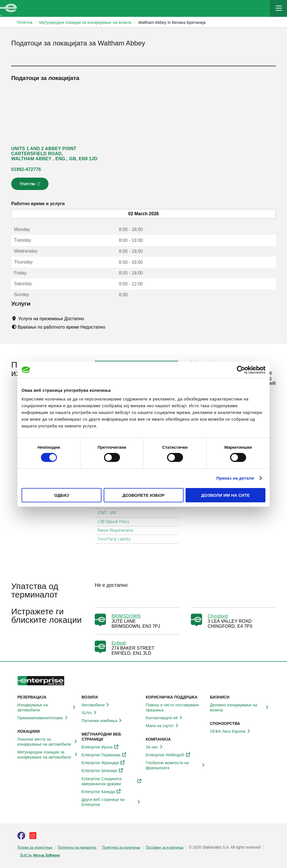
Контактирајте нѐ (165, 718)
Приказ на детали (235, 478)
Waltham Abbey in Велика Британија (172, 22)
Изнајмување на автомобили (47, 707)
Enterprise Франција (103, 763)
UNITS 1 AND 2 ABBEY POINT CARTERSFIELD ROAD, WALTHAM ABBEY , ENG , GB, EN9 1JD (54, 154)
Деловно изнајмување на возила (240, 707)
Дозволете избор (143, 495)
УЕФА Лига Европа (231, 731)
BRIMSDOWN (126, 616)
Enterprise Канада (101, 792)
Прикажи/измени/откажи (43, 718)
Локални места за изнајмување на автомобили (47, 742)
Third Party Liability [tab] (116, 539)
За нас (155, 747)
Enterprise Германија (104, 755)
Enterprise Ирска (100, 747)
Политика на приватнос (77, 848)
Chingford (218, 616)
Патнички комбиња (102, 721)
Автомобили (96, 705)
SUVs (90, 713)
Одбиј (61, 495)
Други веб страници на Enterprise (111, 802)
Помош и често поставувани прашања (176, 707)
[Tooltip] (89, 319)
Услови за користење (35, 848)
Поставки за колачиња (165, 848)
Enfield (119, 643)
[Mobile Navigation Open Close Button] (279, 8)
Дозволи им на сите (225, 495)
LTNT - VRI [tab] (109, 513)
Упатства (30, 185)
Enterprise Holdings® (168, 755)
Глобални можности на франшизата (176, 765)
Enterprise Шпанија (102, 771)
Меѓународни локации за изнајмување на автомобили (47, 755)
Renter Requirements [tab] (118, 530)
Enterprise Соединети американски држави (111, 781)
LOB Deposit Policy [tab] (116, 522)
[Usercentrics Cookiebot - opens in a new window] (241, 370)
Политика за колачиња (121, 848)
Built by (40, 855)
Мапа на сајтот (163, 726)
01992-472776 (26, 169)
